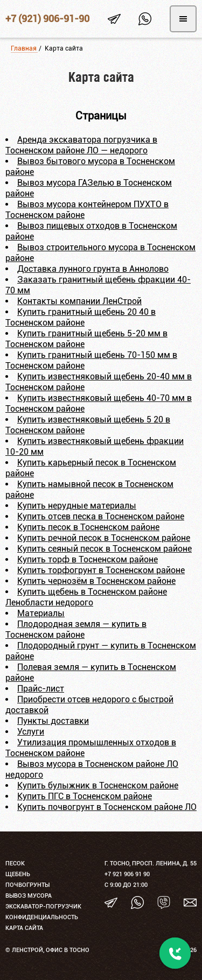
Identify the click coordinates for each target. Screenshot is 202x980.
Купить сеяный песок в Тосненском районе (105, 549)
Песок (15, 863)
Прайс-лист (41, 689)
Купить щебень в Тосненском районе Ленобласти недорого (86, 597)
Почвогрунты (27, 885)
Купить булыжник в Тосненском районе (98, 785)
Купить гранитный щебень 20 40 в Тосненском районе (81, 317)
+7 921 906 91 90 (127, 874)
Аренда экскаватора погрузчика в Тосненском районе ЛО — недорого (81, 145)
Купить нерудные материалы (77, 506)
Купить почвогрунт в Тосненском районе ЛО (107, 807)
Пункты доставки (53, 721)
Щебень (18, 874)
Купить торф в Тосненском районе (88, 559)
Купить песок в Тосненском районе (88, 527)
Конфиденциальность (42, 917)
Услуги (31, 732)
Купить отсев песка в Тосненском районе (101, 516)
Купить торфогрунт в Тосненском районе (101, 570)
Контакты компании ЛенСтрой (79, 301)
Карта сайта (24, 928)
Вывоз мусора (29, 896)
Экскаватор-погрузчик (43, 907)
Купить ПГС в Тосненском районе (85, 796)
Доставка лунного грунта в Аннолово (93, 269)
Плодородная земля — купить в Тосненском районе (76, 629)
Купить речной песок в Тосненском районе (104, 538)
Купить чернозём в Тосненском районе (96, 581)
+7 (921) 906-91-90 (47, 19)
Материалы (41, 613)
